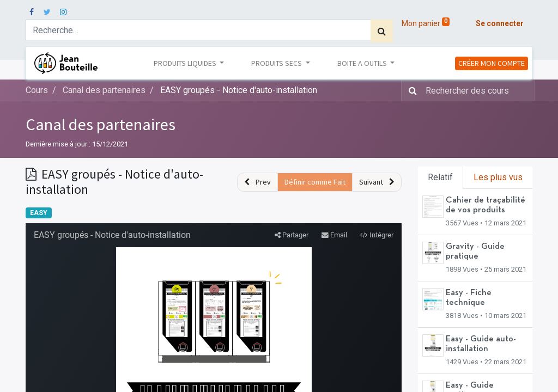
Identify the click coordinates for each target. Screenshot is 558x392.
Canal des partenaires (101, 124)
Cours (37, 90)
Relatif (440, 177)
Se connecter (500, 23)
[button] (257, 182)
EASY (39, 213)
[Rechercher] (382, 31)
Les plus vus (498, 177)
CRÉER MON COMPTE (492, 63)
